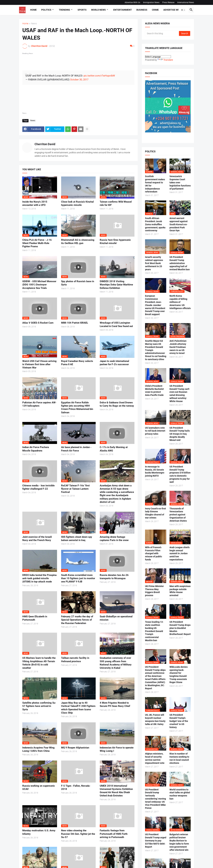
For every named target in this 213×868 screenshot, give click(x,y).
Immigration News (151, 2)
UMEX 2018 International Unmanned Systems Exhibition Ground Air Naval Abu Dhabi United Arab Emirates (116, 791)
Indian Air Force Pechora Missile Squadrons (36, 449)
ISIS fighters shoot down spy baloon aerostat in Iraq (77, 539)
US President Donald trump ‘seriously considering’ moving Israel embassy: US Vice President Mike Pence (155, 799)
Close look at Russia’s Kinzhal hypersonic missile (77, 203)
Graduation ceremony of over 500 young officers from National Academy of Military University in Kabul (116, 663)
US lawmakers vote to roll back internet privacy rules (155, 431)
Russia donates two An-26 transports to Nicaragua (114, 577)
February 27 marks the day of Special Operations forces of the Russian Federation (77, 620)
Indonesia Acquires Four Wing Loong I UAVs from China (38, 749)
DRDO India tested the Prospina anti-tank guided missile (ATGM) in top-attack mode (39, 578)
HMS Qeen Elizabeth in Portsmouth (35, 618)
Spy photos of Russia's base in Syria (78, 283)
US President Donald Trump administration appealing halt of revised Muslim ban (180, 263)
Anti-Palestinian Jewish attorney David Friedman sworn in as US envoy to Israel (178, 347)
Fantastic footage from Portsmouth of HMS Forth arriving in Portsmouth (114, 834)
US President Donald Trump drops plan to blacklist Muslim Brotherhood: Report (180, 628)
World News (98, 10)
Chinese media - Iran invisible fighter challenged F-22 (38, 487)
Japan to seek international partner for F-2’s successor (114, 363)
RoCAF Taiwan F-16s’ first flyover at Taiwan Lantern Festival (75, 489)
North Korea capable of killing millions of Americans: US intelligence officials (180, 302)
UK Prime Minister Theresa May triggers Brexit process (154, 591)
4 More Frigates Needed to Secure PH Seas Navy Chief (115, 704)
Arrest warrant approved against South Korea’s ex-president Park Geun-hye (179, 224)
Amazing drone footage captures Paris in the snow (114, 539)
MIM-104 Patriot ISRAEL (75, 323)
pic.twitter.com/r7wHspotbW (99, 76)
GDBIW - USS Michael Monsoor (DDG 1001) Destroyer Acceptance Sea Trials (39, 285)
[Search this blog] (162, 33)
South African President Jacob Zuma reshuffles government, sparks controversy (155, 224)
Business (142, 10)
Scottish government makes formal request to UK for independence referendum (155, 184)
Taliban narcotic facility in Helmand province (75, 660)
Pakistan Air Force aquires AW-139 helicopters (39, 404)
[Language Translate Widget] (158, 57)
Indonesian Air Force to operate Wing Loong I (117, 749)
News (34, 24)
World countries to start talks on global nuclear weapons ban (180, 794)
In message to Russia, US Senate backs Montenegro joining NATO (155, 471)
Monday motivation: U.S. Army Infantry (39, 832)
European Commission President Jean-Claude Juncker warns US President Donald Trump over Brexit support (155, 305)
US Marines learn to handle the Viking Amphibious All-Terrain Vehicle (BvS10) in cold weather (39, 663)
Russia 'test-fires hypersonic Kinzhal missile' (115, 242)
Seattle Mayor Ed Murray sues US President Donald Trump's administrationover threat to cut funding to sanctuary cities (156, 350)
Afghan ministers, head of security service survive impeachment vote (155, 758)
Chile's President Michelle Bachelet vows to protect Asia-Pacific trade (154, 391)
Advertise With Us (132, 2)
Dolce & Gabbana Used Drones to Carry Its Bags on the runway (117, 404)
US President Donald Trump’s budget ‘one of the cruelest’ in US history (179, 721)
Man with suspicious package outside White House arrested (180, 591)
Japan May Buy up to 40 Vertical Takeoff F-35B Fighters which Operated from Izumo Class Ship (78, 708)
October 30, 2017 (79, 80)
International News (186, 2)
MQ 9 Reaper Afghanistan (75, 748)
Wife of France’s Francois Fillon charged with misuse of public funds (154, 554)
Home (33, 10)
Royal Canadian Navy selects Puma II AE (77, 363)
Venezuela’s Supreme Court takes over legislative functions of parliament (180, 183)
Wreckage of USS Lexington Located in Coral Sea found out (116, 324)
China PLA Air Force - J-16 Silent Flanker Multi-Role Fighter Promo (37, 243)
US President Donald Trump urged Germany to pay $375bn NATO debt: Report (156, 841)
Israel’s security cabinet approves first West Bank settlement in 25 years (154, 263)
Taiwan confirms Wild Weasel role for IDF (116, 203)
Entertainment (123, 10)
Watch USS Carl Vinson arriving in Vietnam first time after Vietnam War (39, 364)
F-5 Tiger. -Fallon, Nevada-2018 (76, 787)
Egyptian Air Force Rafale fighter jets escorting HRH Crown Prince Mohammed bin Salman (77, 407)
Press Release (168, 2)
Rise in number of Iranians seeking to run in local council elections (179, 758)
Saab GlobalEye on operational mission (116, 618)
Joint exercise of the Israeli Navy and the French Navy (37, 539)
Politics (46, 10)
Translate (165, 60)
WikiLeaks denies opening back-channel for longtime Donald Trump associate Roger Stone (179, 675)
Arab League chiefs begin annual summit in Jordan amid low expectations (180, 554)
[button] (183, 10)
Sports (82, 10)
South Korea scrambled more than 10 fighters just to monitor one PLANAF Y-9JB (78, 578)
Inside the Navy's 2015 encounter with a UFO (35, 203)
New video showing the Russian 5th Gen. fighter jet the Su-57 (78, 834)
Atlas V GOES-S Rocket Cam (38, 323)
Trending (64, 10)
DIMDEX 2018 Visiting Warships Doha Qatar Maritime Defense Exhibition (116, 285)
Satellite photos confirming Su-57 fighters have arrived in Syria (39, 706)
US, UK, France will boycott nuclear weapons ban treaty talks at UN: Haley (155, 720)
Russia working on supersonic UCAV (39, 787)
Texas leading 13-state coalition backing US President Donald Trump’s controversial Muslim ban (154, 631)
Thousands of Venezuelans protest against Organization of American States (178, 515)
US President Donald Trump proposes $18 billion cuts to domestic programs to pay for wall (180, 474)
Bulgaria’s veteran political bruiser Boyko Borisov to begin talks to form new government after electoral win (179, 842)
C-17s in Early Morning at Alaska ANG (114, 449)
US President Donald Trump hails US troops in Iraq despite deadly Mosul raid (180, 434)
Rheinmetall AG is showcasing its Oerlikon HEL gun (78, 242)
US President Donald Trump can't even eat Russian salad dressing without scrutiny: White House (179, 394)
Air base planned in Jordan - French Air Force (76, 449)
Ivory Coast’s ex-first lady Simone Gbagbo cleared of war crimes (155, 513)
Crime (155, 10)
